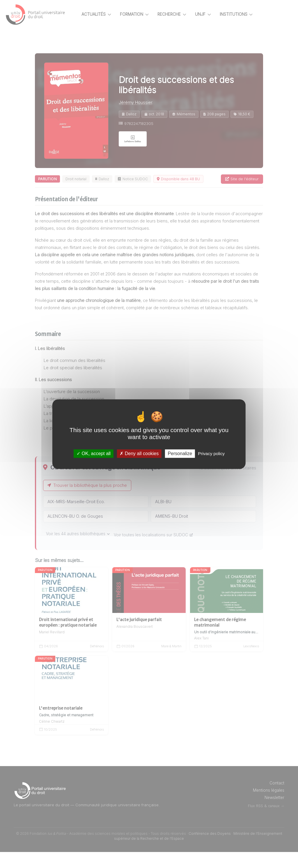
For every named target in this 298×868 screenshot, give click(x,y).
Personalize (180, 454)
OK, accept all (94, 454)
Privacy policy (211, 454)
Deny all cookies (139, 454)
